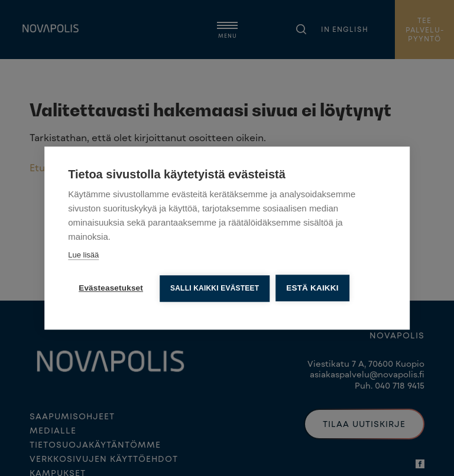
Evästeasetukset (111, 288)
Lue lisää (83, 255)
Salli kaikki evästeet (215, 288)
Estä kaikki (312, 288)
